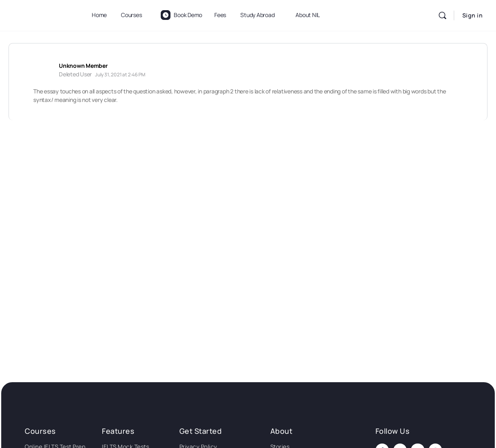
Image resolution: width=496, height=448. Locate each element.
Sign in (473, 15)
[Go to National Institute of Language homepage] (41, 14)
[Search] (442, 15)
